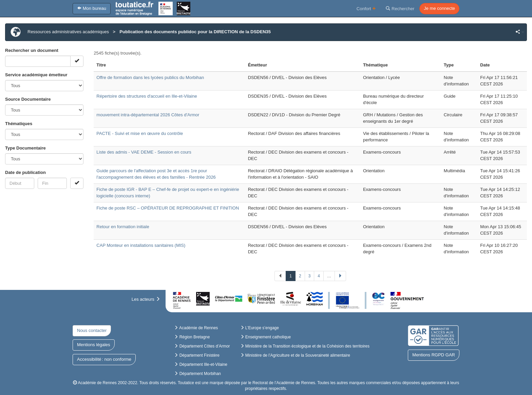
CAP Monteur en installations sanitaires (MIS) (141, 245)
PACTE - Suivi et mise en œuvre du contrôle (140, 133)
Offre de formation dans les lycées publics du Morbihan (150, 77)
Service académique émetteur (36, 75)
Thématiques (19, 124)
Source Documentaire (28, 99)
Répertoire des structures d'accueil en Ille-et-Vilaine (147, 96)
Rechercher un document (32, 50)
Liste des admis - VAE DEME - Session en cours (144, 152)
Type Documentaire (25, 148)
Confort (366, 8)
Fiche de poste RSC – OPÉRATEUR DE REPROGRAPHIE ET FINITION (168, 208)
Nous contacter (92, 330)
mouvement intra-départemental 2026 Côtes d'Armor (148, 115)
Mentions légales (94, 345)
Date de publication (25, 172)
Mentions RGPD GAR (434, 355)
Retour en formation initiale (123, 227)
